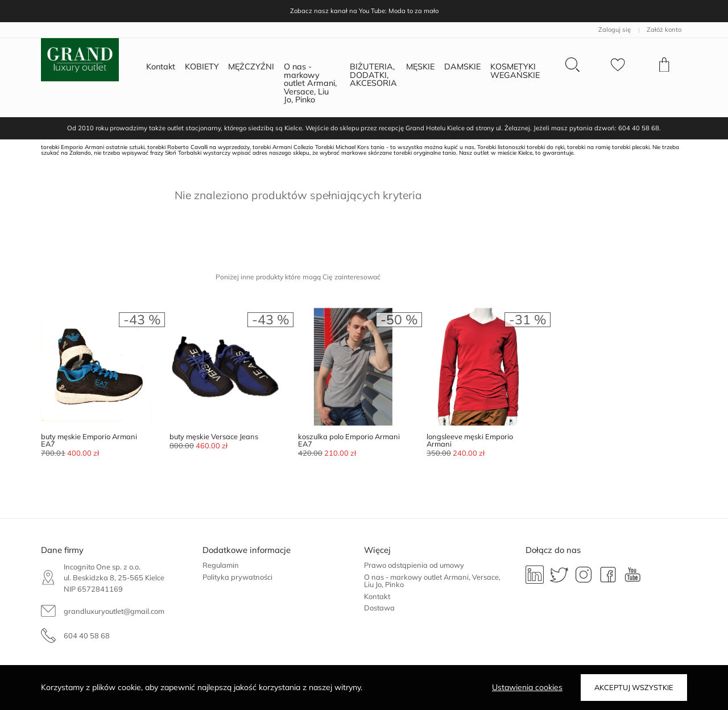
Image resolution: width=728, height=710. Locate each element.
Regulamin (221, 565)
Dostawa (379, 608)
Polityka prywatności (237, 577)
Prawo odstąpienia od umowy (414, 565)
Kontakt (377, 596)
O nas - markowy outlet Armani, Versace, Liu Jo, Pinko (432, 581)
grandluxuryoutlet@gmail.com (114, 611)
